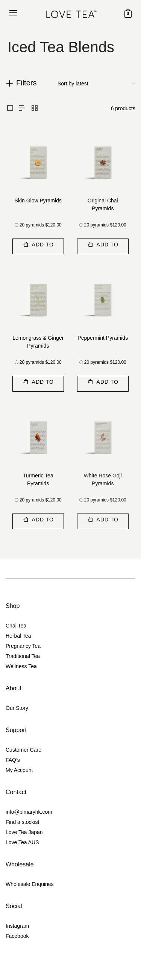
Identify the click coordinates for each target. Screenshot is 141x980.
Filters (26, 83)
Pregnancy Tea (23, 646)
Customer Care (23, 750)
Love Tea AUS (22, 842)
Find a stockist (22, 822)
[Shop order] (96, 84)
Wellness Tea (21, 666)
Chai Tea (16, 626)
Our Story (17, 708)
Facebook (17, 936)
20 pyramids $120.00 (41, 225)
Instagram (17, 926)
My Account (19, 770)
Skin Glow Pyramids (38, 201)
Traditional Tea (23, 656)
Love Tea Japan (24, 832)
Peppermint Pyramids (103, 338)
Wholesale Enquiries (30, 884)
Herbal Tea (18, 636)
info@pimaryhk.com (29, 812)
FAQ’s (13, 760)
